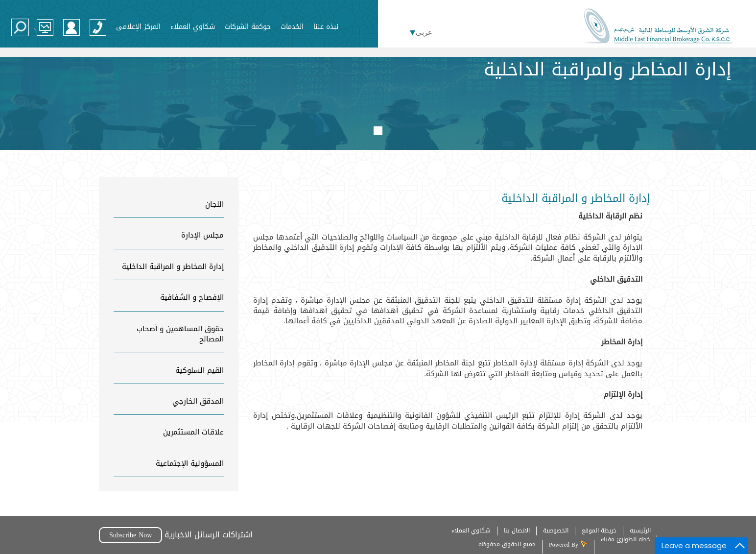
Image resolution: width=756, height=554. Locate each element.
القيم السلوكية (200, 370)
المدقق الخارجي (198, 401)
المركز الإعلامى (138, 26)
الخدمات (292, 26)
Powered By (565, 544)
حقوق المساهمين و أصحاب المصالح (180, 334)
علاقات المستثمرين (193, 432)
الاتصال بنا (517, 530)
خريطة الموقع (599, 530)
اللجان (214, 204)
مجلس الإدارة (202, 235)
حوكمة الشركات (248, 26)
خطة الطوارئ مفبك (626, 539)
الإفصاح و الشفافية (192, 297)
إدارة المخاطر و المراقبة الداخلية (173, 266)
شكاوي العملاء (193, 26)
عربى (424, 32)
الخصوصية (556, 530)
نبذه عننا (326, 26)
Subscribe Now (130, 535)
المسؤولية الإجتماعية (190, 463)
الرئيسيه (640, 530)
